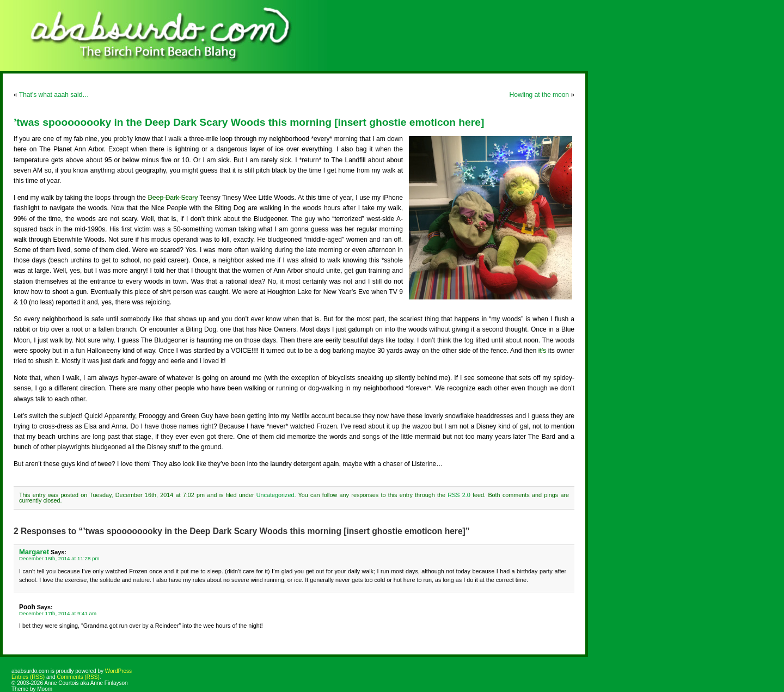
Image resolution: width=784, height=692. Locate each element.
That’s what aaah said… (54, 95)
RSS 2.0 (459, 495)
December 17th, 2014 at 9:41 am (58, 613)
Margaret (34, 552)
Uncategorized (275, 495)
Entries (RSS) (28, 677)
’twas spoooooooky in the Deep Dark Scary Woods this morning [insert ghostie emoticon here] (249, 122)
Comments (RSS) (78, 677)
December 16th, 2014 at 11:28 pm (59, 558)
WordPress (118, 671)
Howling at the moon (539, 95)
